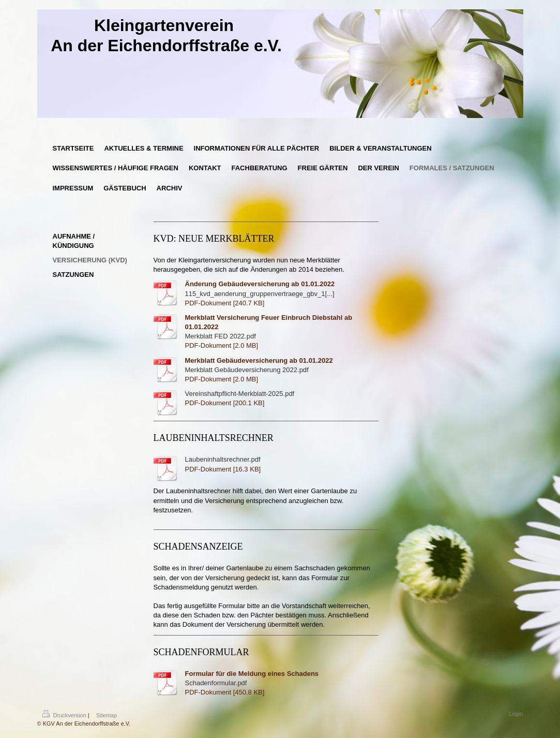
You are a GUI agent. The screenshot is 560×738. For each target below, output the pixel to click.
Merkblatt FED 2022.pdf (221, 336)
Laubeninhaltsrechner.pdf (223, 459)
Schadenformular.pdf (216, 683)
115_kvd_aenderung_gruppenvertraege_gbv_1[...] (260, 294)
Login (516, 714)
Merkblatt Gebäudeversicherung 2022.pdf (247, 370)
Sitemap (107, 715)
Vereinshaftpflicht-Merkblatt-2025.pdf (240, 394)
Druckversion (65, 715)
